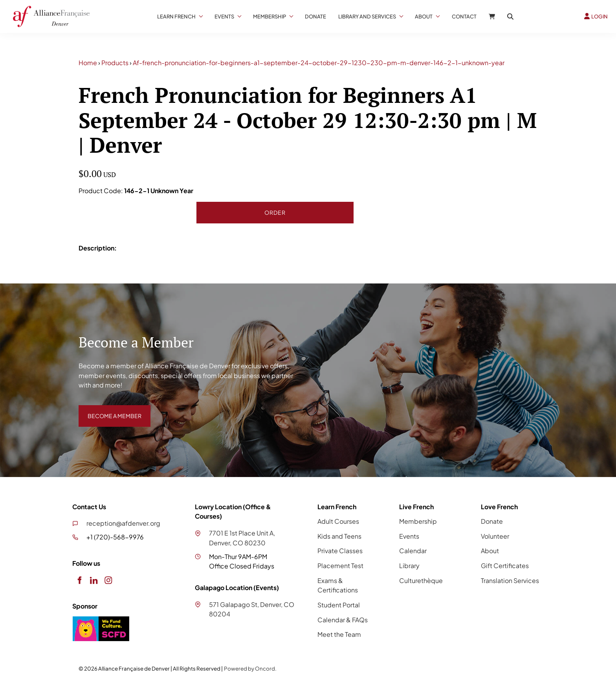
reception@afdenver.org (123, 523)
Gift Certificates (505, 566)
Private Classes (340, 551)
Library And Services (367, 16)
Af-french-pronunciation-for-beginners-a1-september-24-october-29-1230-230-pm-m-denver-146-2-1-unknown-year (319, 63)
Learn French (176, 16)
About (424, 16)
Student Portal (339, 605)
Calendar (413, 551)
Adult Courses (338, 521)
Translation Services (510, 580)
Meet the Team (339, 634)
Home (88, 63)
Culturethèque (421, 580)
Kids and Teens (339, 536)
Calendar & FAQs (343, 620)
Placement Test (340, 566)
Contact (464, 16)
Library (409, 566)
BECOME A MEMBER (109, 410)
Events (224, 16)
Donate (315, 16)
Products (115, 63)
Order (275, 212)
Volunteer (495, 536)
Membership (269, 16)
